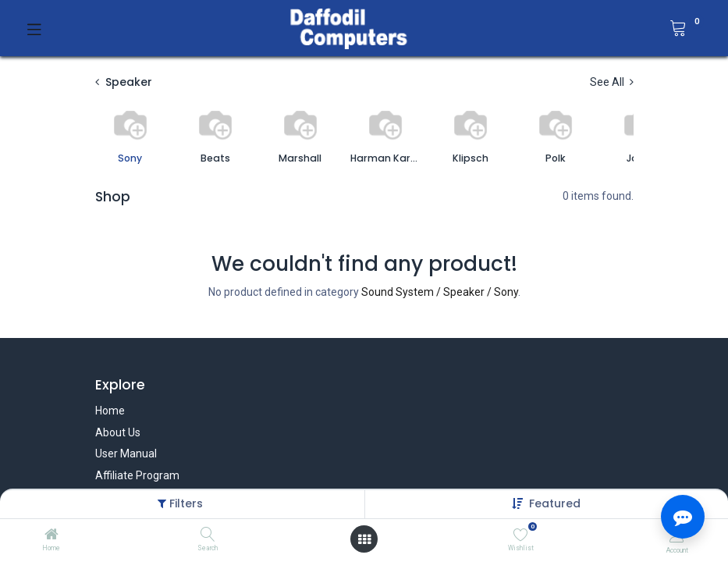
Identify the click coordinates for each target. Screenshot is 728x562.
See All (612, 82)
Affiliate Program (137, 475)
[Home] (51, 535)
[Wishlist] (521, 535)
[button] (555, 503)
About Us (118, 432)
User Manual (126, 454)
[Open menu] (364, 539)
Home (110, 411)
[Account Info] (677, 535)
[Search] (208, 535)
